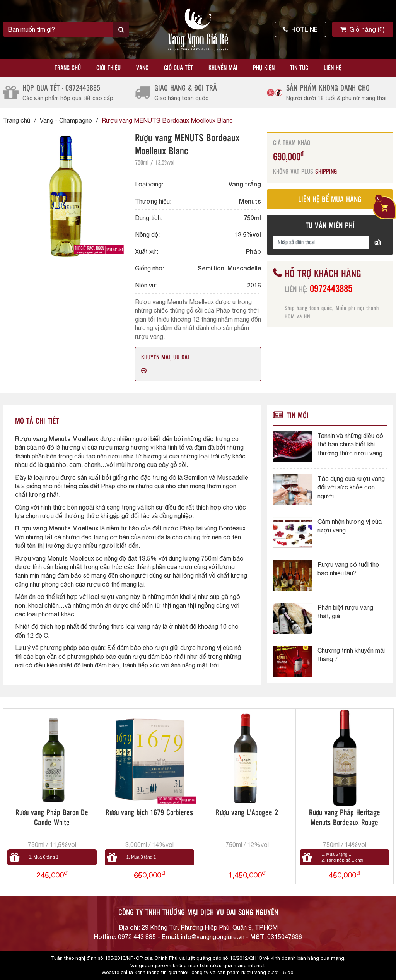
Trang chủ (68, 68)
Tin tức (299, 68)
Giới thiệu (108, 68)
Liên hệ (333, 68)
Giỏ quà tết (178, 68)
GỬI (378, 243)
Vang (142, 68)
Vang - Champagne (66, 120)
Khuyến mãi (223, 68)
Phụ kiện (264, 68)
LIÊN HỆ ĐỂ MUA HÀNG (330, 200)
